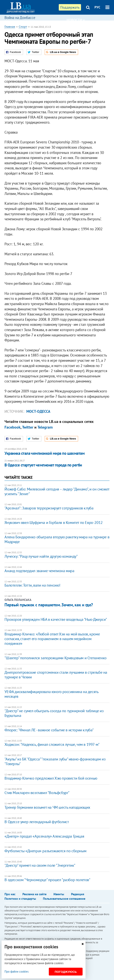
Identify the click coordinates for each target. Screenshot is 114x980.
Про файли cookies (16, 972)
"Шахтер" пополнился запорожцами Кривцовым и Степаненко (55, 658)
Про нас (10, 894)
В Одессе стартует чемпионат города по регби (43, 465)
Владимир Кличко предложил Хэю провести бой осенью (51, 778)
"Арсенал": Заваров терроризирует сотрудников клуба (49, 508)
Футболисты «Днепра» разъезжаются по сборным (45, 851)
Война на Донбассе (20, 18)
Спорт (23, 27)
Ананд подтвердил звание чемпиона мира (39, 571)
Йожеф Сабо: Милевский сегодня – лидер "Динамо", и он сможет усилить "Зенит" (57, 491)
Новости (76, 20)
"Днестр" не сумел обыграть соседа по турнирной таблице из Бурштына (54, 713)
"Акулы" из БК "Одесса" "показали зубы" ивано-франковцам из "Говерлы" (55, 761)
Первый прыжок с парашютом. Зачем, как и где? (49, 605)
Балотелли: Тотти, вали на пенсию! (32, 585)
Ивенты (59, 894)
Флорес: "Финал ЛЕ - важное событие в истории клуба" (49, 730)
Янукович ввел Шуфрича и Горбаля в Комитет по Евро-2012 (53, 523)
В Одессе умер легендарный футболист (37, 822)
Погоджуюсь (66, 972)
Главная (10, 27)
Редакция (78, 894)
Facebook (12, 427)
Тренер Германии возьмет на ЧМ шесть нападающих (47, 807)
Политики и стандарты (20, 899)
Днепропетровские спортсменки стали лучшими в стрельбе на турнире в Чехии (56, 675)
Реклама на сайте (34, 894)
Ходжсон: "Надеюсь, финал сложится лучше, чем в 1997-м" (52, 744)
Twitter (28, 427)
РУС (97, 7)
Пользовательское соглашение (64, 899)
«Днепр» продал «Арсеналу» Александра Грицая (44, 836)
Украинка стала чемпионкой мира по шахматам (45, 453)
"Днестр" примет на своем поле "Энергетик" (40, 865)
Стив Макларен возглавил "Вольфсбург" (37, 793)
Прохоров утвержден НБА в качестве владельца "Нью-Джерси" (56, 619)
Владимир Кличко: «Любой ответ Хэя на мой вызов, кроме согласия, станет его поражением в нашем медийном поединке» (52, 639)
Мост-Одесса (38, 411)
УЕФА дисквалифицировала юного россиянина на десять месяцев (51, 694)
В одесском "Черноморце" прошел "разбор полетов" (47, 880)
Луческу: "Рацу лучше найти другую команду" (41, 556)
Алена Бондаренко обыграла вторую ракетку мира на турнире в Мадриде (57, 539)
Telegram (45, 427)
